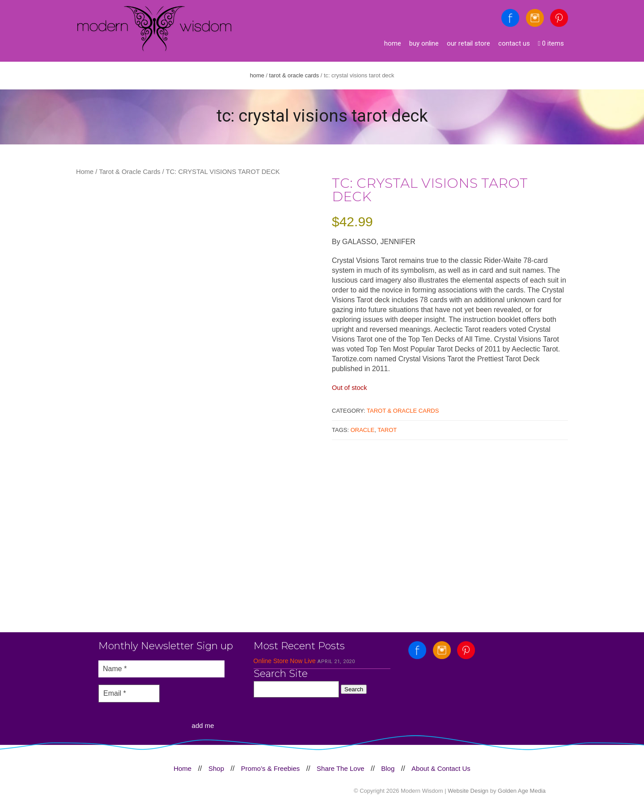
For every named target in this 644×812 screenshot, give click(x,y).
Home (393, 43)
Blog (388, 768)
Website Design (468, 791)
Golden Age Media (522, 791)
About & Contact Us (441, 768)
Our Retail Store (468, 43)
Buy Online (424, 43)
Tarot (387, 430)
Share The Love (340, 768)
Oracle (362, 430)
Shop (216, 768)
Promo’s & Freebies (270, 768)
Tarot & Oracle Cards (294, 75)
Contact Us (514, 43)
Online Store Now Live (285, 661)
